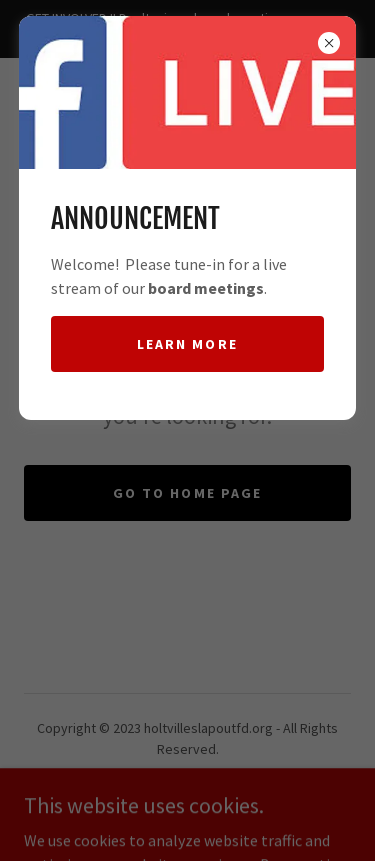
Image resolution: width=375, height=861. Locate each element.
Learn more (187, 344)
